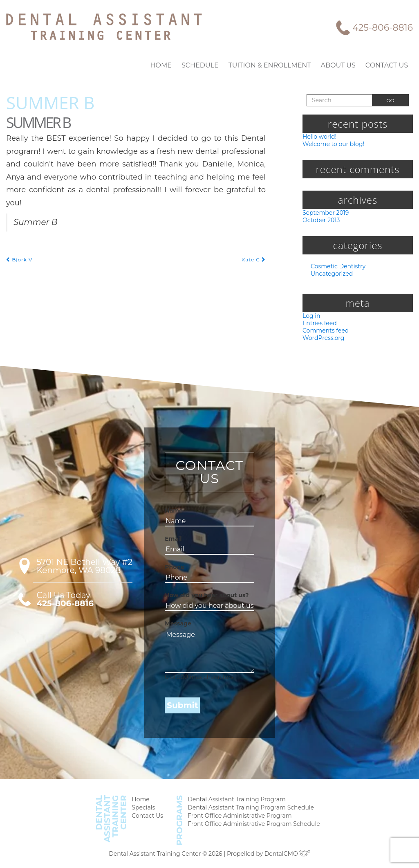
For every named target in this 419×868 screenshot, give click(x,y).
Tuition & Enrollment (279, 65)
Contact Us (388, 65)
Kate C (254, 246)
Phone (172, 570)
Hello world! (318, 136)
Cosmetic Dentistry (336, 267)
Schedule (214, 65)
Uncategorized (330, 275)
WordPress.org (322, 340)
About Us (343, 65)
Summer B (50, 102)
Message (175, 626)
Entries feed (318, 325)
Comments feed (324, 332)
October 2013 (321, 221)
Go (390, 100)
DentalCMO (283, 853)
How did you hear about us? (199, 598)
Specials (149, 811)
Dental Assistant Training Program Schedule (250, 811)
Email (172, 541)
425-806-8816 (384, 27)
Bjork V (19, 246)
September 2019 (325, 213)
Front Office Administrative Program (240, 819)
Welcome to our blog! (331, 144)
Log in (310, 317)
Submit (179, 708)
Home (179, 65)
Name (172, 513)
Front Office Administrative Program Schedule (253, 828)
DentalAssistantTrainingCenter (118, 821)
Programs (184, 822)
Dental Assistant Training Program (237, 802)
